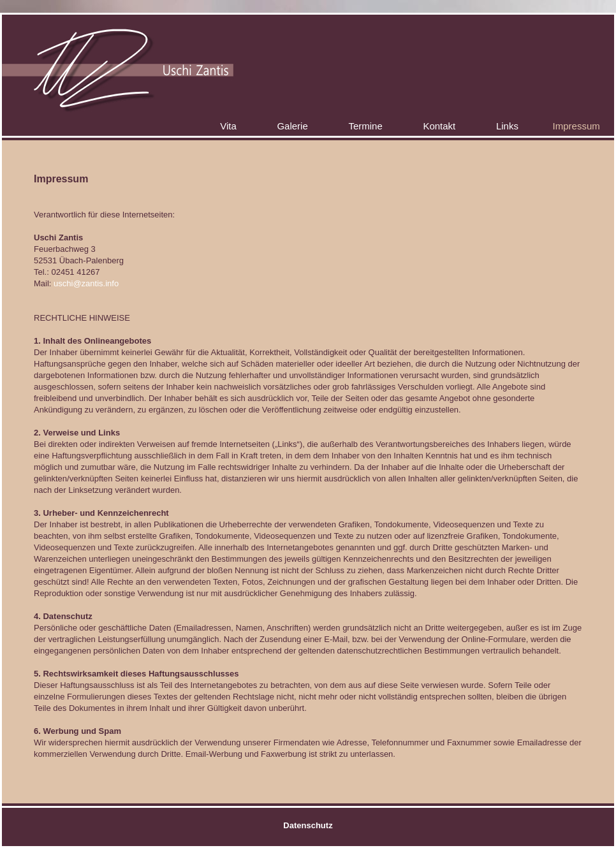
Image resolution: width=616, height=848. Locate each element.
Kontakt (439, 126)
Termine (365, 126)
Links (507, 126)
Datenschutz (308, 825)
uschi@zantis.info (86, 283)
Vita (228, 126)
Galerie (292, 126)
